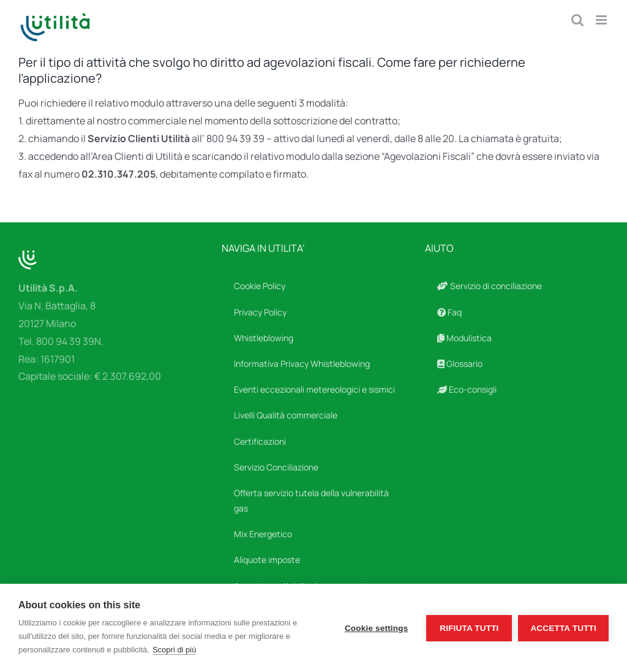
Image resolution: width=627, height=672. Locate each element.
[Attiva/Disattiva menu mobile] (602, 20)
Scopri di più (175, 650)
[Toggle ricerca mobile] (577, 20)
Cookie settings (377, 628)
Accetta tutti (563, 628)
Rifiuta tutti (469, 628)
